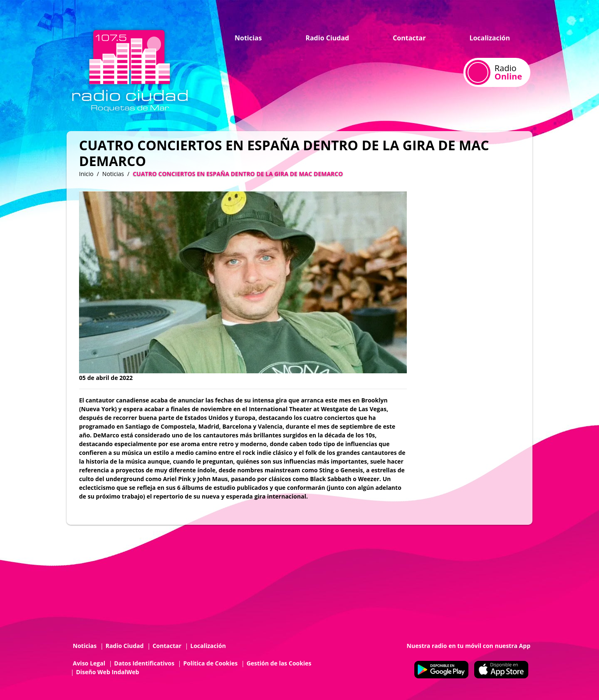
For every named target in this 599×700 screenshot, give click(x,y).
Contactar (409, 38)
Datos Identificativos (144, 663)
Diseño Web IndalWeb (108, 672)
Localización (490, 38)
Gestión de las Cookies (279, 663)
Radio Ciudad (327, 38)
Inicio (86, 174)
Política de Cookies (210, 663)
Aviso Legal (89, 663)
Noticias (248, 38)
